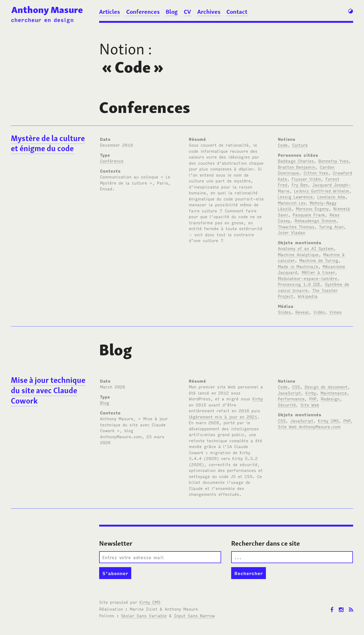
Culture (300, 145)
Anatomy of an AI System (306, 248)
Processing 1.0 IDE (299, 284)
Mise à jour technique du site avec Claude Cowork (48, 390)
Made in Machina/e (298, 266)
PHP (313, 398)
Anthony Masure (47, 10)
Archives (209, 12)
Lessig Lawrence (295, 196)
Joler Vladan (291, 232)
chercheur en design (42, 20)
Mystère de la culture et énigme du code (48, 143)
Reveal (302, 312)
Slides (284, 312)
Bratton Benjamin (297, 167)
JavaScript (289, 393)
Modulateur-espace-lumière (308, 278)
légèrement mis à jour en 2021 (223, 417)
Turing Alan (331, 226)
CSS (296, 387)
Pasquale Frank (309, 214)
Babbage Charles (296, 161)
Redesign (330, 398)
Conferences (143, 12)
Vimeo (336, 312)
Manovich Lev (291, 203)
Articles (109, 12)
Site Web (310, 405)
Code (283, 145)
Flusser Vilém (306, 179)
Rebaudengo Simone (315, 220)
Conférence (112, 161)
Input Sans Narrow (194, 615)
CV (187, 12)
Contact (237, 12)
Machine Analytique (298, 254)
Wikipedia (308, 296)
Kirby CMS (328, 421)
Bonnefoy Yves (334, 161)
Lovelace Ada (331, 196)
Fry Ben (300, 185)
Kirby (258, 398)
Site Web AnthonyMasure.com (309, 426)
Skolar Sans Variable (144, 615)
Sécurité (287, 405)
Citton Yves (316, 173)
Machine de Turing (319, 260)
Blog (172, 12)
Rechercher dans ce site (266, 543)
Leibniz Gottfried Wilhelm (322, 191)
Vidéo (319, 312)
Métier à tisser (318, 272)
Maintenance (334, 393)
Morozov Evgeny (312, 208)
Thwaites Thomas (296, 226)
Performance (291, 398)
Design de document (326, 387)
